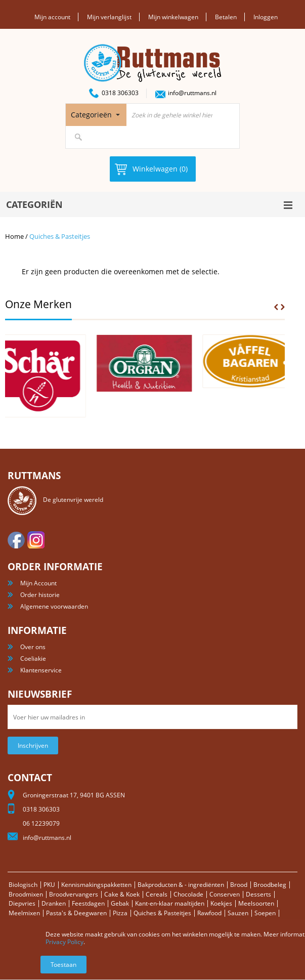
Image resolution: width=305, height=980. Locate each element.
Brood (239, 885)
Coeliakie (33, 658)
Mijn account (52, 17)
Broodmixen (26, 894)
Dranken (54, 903)
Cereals (157, 894)
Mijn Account (38, 583)
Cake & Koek (122, 894)
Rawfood (209, 913)
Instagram (36, 540)
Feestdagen (88, 903)
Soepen (265, 913)
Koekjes (221, 903)
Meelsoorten (256, 903)
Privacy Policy (64, 942)
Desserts (258, 894)
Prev (276, 307)
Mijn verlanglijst (109, 17)
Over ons (33, 647)
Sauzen (238, 913)
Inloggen (266, 17)
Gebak (120, 903)
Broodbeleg (270, 885)
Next (283, 307)
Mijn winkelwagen (173, 17)
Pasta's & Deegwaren (76, 913)
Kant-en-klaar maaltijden (170, 903)
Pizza (120, 913)
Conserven (225, 894)
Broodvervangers (74, 894)
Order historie (40, 595)
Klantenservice (41, 670)
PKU (49, 885)
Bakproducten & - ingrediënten (181, 885)
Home (14, 236)
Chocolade (188, 894)
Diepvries (22, 903)
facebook (16, 540)
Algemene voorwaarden (54, 606)
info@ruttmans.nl (192, 93)
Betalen (226, 17)
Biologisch (23, 885)
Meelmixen (24, 913)
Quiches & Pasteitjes (162, 913)
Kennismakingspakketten (96, 885)
